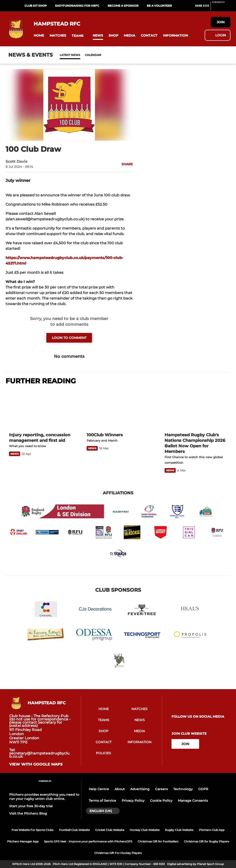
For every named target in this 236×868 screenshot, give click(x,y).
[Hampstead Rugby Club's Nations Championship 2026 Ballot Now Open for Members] (196, 409)
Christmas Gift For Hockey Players (118, 853)
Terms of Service (102, 801)
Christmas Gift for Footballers (158, 841)
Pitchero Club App (212, 830)
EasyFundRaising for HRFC (77, 6)
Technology (183, 789)
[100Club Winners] (118, 409)
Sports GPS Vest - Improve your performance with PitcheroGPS (88, 841)
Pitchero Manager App (23, 841)
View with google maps (36, 764)
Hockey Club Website (145, 830)
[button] (39, 36)
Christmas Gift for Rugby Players (206, 841)
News (64, 55)
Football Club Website (74, 830)
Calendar (82, 55)
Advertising (140, 789)
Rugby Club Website (179, 830)
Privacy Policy (133, 801)
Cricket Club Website (110, 830)
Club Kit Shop (36, 6)
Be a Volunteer (159, 6)
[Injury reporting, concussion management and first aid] (40, 409)
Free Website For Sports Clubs (32, 830)
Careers (161, 789)
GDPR (203, 789)
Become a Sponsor (123, 6)
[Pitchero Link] (221, 8)
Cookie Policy (161, 801)
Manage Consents (193, 801)
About (120, 789)
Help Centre (99, 789)
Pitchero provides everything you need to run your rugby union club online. (44, 797)
